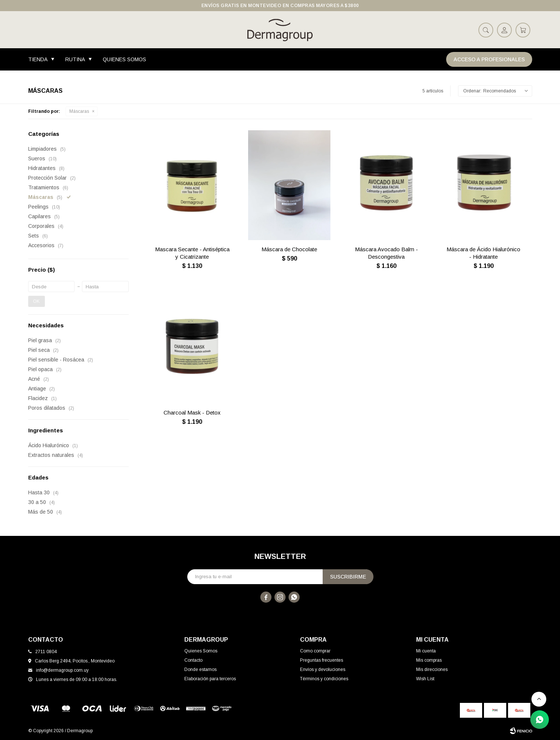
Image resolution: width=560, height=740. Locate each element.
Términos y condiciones (324, 679)
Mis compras (429, 660)
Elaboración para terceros (210, 679)
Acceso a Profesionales (489, 59)
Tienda (38, 59)
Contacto (193, 660)
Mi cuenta (426, 651)
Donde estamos (200, 669)
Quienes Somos (124, 59)
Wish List (425, 679)
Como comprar (315, 651)
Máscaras (79, 111)
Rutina (75, 59)
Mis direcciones (432, 669)
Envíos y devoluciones (323, 669)
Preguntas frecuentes (322, 660)
